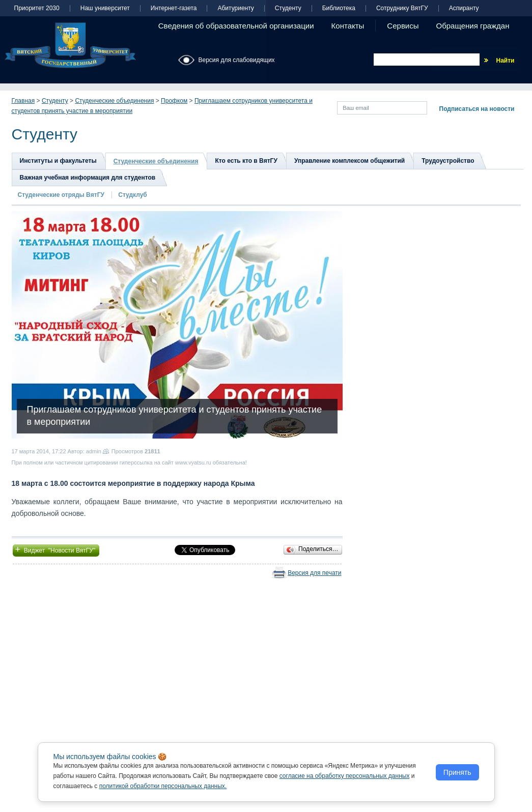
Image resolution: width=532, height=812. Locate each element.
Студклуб (133, 195)
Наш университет (105, 8)
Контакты (348, 26)
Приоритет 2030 (37, 8)
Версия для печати (314, 573)
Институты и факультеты (58, 161)
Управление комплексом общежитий (349, 161)
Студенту (288, 8)
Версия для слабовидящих (237, 60)
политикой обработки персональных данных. (163, 786)
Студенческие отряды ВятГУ (62, 195)
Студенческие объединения (114, 101)
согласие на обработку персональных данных (345, 776)
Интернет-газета (174, 8)
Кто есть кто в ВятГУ (246, 161)
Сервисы (403, 26)
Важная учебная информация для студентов (88, 178)
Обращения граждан (473, 26)
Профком (174, 101)
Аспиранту (464, 8)
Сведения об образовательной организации (236, 26)
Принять (457, 772)
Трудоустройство (448, 161)
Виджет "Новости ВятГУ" (56, 549)
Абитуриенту (235, 8)
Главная (23, 101)
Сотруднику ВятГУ (402, 8)
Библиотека (339, 8)
